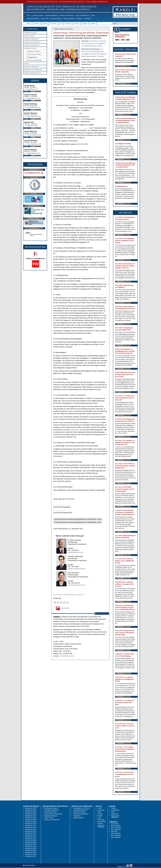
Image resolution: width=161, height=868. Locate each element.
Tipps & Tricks (45, 19)
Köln (61, 23)
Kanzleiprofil (88, 19)
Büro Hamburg (116, 828)
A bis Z (100, 808)
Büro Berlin (115, 824)
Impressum (115, 814)
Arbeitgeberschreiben (33, 51)
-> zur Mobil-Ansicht (31, 29)
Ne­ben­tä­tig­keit (91, 56)
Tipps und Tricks (29, 36)
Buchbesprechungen (51, 808)
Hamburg (45, 23)
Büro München (116, 833)
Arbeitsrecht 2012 (30, 835)
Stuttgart (85, 23)
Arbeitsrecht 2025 (30, 810)
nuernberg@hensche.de (34, 144)
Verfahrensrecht (78, 818)
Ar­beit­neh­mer (94, 41)
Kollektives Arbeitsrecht (81, 814)
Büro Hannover (116, 830)
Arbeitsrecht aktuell (38, 15)
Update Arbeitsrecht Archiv (33, 73)
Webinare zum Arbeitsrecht (33, 70)
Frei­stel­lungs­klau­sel (97, 51)
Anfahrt (26, 91)
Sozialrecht (77, 816)
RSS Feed (101, 820)
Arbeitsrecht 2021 (30, 818)
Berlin (29, 23)
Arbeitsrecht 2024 (30, 812)
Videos (26, 63)
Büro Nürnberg (116, 835)
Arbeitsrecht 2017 (30, 825)
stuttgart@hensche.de (33, 153)
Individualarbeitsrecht (80, 810)
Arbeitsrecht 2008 (30, 843)
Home (29, 15)
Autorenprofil (62, 608)
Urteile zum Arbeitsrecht (82, 15)
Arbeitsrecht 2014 (30, 831)
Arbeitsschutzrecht (79, 812)
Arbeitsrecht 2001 (30, 856)
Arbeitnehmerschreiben (34, 54)
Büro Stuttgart (116, 837)
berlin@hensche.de (32, 89)
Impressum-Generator (33, 19)
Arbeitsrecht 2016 (30, 827)
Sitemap (100, 824)
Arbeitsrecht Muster (56, 19)
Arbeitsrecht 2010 (30, 839)
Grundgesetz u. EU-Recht (82, 808)
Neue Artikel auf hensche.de (53, 814)
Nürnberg (76, 23)
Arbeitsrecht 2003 (30, 852)
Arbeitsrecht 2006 (30, 847)
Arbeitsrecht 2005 (30, 849)
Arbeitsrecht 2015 (30, 829)
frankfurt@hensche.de (33, 98)
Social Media (102, 822)
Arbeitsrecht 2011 (30, 837)
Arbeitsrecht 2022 (30, 816)
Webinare (79, 19)
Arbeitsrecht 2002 (30, 854)
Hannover (53, 23)
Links (99, 818)
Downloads (101, 810)
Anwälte (93, 23)
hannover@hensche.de (34, 117)
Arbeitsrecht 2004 (30, 850)
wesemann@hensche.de (76, 585)
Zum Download (121, 66)
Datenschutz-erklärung (115, 817)
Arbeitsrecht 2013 (30, 833)
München (68, 23)
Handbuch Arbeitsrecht (51, 15)
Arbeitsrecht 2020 (30, 820)
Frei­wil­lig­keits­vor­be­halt (89, 54)
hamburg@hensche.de (33, 107)
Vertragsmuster (32, 57)
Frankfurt (36, 23)
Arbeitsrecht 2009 (30, 841)
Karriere (100, 814)
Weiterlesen (121, 115)
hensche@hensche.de (76, 552)
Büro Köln (114, 831)
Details (33, 91)
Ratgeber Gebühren (69, 19)
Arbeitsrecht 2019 (30, 822)
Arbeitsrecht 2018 (30, 824)
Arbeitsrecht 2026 (30, 808)
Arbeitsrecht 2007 (30, 845)
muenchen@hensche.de (34, 135)
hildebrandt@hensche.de (76, 569)
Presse (93, 15)
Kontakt (100, 816)
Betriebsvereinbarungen (34, 60)
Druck (99, 812)
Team (113, 812)
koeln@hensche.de (32, 126)
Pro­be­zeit (101, 56)
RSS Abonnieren (102, 613)
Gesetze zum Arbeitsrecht (67, 15)
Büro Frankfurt (116, 826)
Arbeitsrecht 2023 (30, 814)
